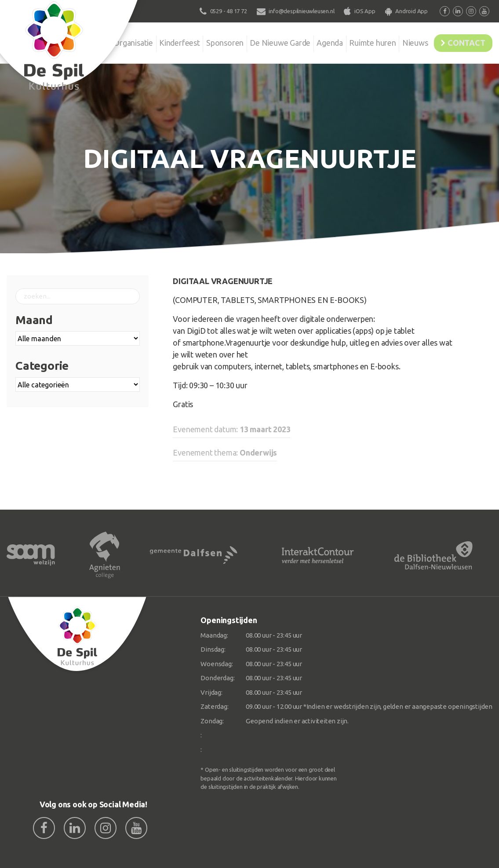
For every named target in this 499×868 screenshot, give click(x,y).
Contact (463, 41)
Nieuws (405, 41)
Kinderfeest (154, 41)
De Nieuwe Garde (260, 41)
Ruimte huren (359, 41)
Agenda (313, 41)
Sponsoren (202, 41)
